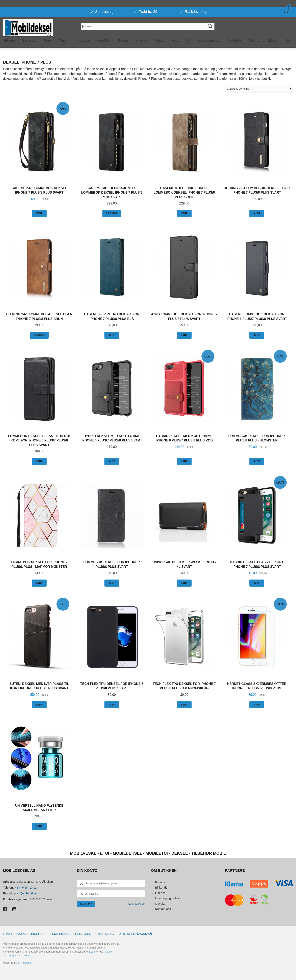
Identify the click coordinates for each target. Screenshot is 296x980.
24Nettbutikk (25, 963)
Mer (289, 33)
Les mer (94, 952)
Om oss (160, 893)
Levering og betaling (169, 898)
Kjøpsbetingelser (31, 934)
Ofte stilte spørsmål (136, 934)
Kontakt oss (163, 909)
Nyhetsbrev (105, 934)
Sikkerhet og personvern (70, 934)
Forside (160, 882)
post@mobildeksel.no (28, 893)
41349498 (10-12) (26, 888)
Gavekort (161, 904)
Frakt (8, 934)
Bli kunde (161, 887)
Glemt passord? (136, 904)
